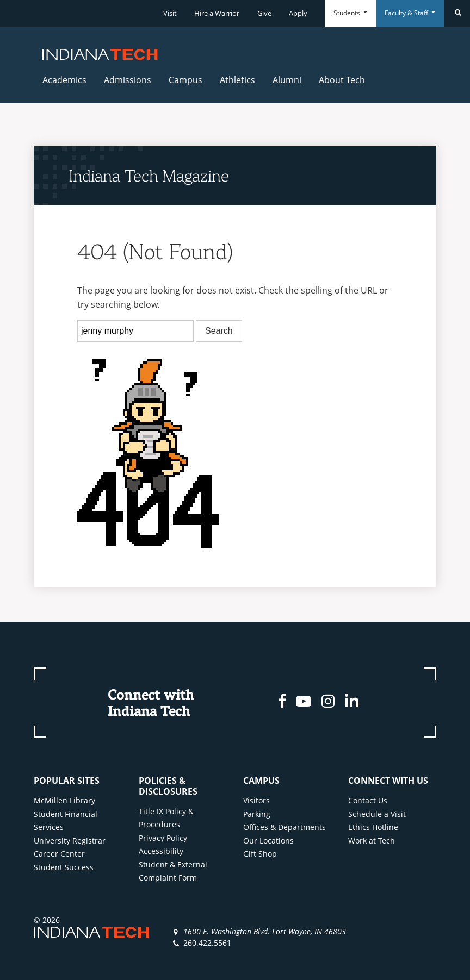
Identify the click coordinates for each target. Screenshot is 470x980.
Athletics (237, 80)
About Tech (342, 80)
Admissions (128, 80)
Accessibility (161, 851)
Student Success (64, 867)
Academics (64, 80)
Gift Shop (260, 854)
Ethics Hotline (373, 827)
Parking (257, 814)
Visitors (256, 800)
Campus (185, 80)
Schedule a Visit (377, 814)
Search (219, 331)
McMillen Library (64, 800)
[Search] (457, 14)
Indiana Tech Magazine (149, 176)
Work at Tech (372, 841)
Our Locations (268, 841)
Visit (170, 13)
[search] (135, 331)
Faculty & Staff (410, 13)
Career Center (59, 854)
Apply (298, 13)
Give (264, 13)
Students (350, 13)
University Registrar (70, 841)
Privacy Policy (163, 838)
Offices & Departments (285, 827)
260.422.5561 (207, 943)
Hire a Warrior (217, 13)
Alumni (287, 80)
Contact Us (368, 800)
